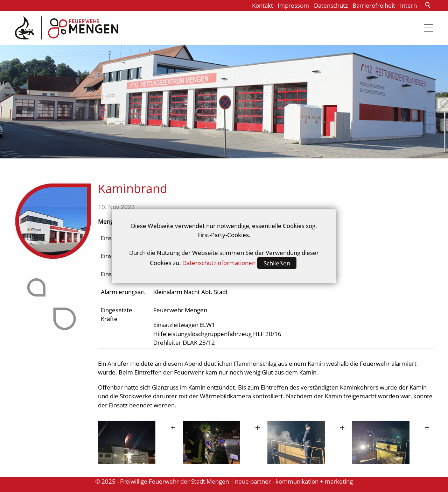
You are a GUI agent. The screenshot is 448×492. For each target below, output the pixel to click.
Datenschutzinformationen (219, 263)
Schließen (277, 263)
